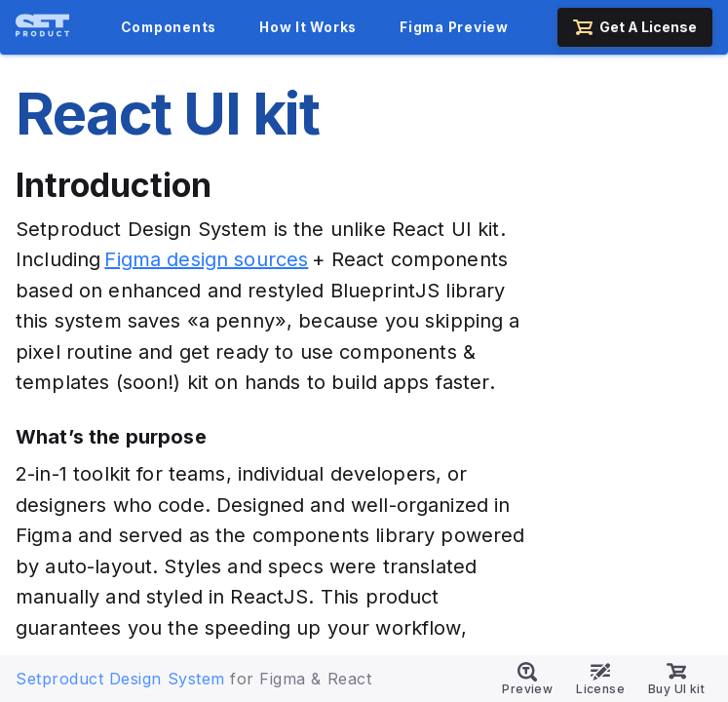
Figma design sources (206, 259)
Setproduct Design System (120, 679)
